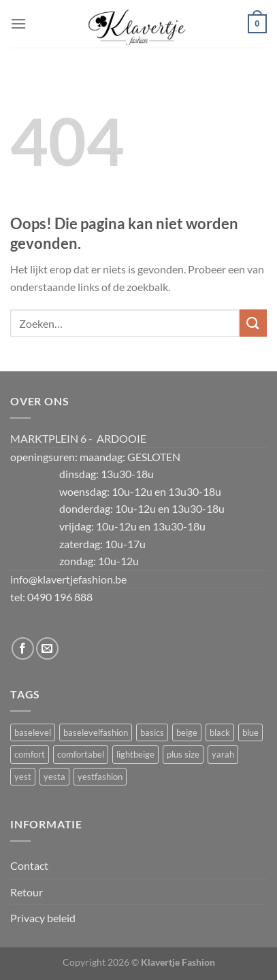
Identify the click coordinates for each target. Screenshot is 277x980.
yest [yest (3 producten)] (23, 777)
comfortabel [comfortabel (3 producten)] (81, 754)
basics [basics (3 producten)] (152, 732)
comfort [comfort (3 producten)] (30, 754)
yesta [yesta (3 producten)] (54, 777)
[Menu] (18, 23)
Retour (27, 892)
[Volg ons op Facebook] (23, 648)
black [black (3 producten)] (220, 732)
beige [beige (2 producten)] (187, 732)
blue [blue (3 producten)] (250, 732)
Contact (29, 865)
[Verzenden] (253, 323)
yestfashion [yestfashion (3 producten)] (100, 777)
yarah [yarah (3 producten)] (223, 754)
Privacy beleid (43, 918)
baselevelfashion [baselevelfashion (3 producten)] (96, 732)
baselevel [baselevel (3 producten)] (33, 732)
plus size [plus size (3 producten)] (183, 754)
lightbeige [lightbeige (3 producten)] (135, 754)
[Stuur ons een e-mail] (47, 648)
